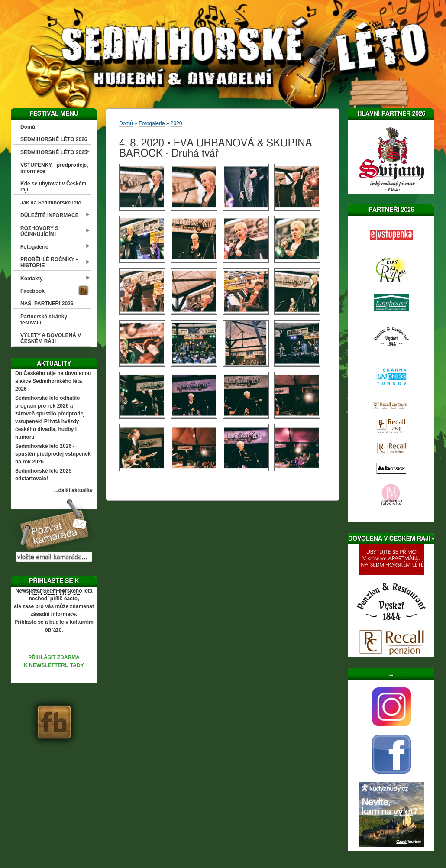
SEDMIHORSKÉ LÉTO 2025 (54, 152)
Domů (28, 127)
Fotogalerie (34, 247)
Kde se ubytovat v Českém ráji (53, 187)
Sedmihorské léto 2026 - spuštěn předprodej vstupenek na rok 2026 (53, 454)
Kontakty (31, 279)
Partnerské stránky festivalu (44, 320)
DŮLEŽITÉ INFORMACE (50, 215)
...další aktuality (73, 490)
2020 (176, 123)
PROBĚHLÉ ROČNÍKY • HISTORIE (49, 262)
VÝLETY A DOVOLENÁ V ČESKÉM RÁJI (51, 338)
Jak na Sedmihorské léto (51, 203)
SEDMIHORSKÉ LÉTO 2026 (54, 139)
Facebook (32, 291)
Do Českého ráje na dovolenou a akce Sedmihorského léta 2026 (53, 381)
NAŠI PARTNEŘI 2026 (47, 304)
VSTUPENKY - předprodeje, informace (54, 168)
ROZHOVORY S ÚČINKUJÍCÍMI (39, 231)
